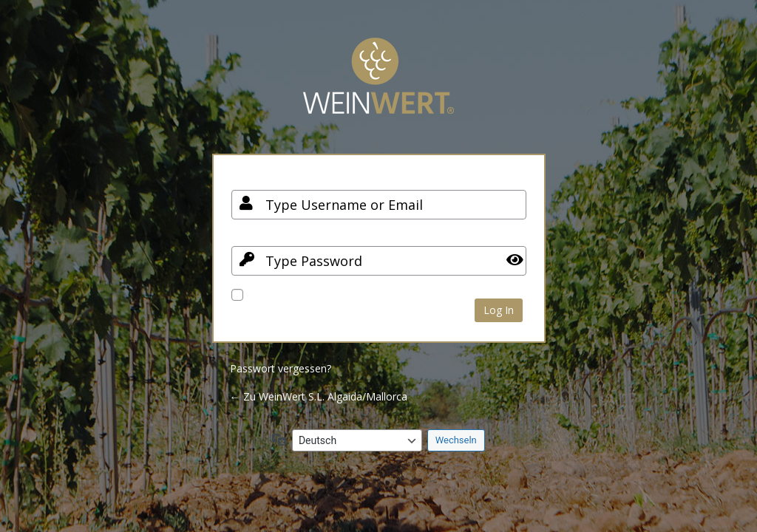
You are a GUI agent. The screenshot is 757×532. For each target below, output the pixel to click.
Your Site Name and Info (378, 87)
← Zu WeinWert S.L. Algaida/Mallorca (319, 396)
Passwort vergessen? (281, 368)
